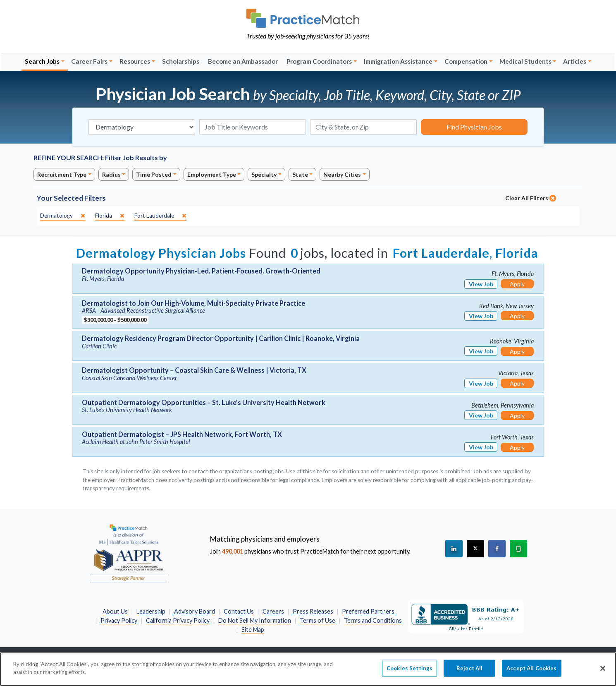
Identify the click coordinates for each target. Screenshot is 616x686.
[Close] (603, 673)
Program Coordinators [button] (319, 61)
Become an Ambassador (243, 61)
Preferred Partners (368, 611)
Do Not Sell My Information (255, 620)
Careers (273, 611)
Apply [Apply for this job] (517, 284)
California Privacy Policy (178, 620)
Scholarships (181, 61)
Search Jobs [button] (42, 61)
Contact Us (239, 611)
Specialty (264, 174)
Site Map (253, 630)
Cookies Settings (409, 673)
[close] (63, 216)
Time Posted (154, 174)
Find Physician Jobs (474, 127)
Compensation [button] (466, 61)
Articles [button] (575, 61)
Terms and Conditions (373, 620)
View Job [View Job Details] (481, 284)
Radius (111, 174)
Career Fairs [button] (89, 61)
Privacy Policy (119, 620)
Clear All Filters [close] (531, 198)
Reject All (469, 673)
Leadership (151, 611)
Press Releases (313, 611)
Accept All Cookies (531, 673)
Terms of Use (318, 620)
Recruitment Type (62, 174)
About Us (115, 611)
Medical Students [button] (525, 61)
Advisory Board (195, 611)
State (300, 174)
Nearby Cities (342, 174)
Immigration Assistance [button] (398, 61)
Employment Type (212, 174)
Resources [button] (135, 61)
